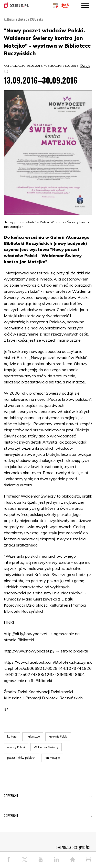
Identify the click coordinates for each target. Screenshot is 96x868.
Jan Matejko (52, 758)
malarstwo (33, 737)
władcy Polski (16, 747)
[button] (91, 797)
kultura (12, 737)
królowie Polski (58, 737)
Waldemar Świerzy (46, 747)
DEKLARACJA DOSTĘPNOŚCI (73, 847)
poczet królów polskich (21, 758)
